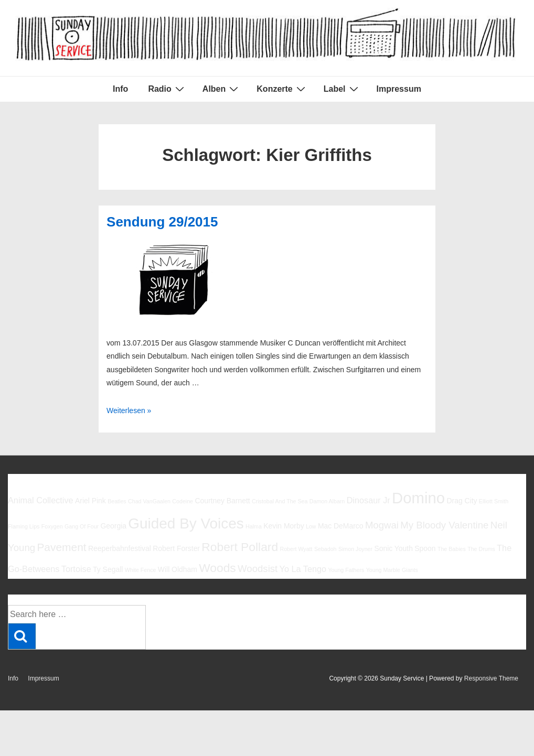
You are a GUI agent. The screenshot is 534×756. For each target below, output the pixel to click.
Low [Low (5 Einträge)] (311, 526)
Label (342, 89)
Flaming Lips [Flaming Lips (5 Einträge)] (24, 526)
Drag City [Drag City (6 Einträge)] (462, 501)
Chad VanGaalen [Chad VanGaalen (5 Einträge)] (149, 501)
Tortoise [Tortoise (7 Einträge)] (76, 569)
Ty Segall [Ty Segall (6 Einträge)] (108, 569)
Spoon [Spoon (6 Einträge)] (425, 548)
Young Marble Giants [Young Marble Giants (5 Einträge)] (392, 570)
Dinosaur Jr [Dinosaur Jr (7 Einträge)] (369, 500)
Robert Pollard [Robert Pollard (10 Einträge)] (240, 547)
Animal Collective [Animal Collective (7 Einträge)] (41, 500)
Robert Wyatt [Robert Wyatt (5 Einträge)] (296, 549)
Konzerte (282, 89)
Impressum (399, 89)
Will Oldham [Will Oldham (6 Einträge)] (178, 569)
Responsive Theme (491, 678)
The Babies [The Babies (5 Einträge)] (452, 549)
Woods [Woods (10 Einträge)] (217, 568)
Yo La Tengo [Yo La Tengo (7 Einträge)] (303, 569)
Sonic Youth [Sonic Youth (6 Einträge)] (393, 548)
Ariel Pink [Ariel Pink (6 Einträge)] (90, 501)
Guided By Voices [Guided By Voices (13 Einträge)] (186, 523)
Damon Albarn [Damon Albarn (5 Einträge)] (327, 501)
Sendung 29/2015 (162, 222)
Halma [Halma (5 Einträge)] (254, 526)
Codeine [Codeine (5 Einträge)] (183, 501)
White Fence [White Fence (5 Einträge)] (141, 570)
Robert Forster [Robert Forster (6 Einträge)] (176, 548)
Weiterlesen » (129, 411)
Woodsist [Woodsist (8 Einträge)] (258, 569)
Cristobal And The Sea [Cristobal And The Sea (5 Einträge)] (280, 501)
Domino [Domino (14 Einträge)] (418, 498)
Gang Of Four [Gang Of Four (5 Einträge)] (82, 526)
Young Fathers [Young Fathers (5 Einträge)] (346, 570)
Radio (167, 89)
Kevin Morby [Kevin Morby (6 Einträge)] (284, 526)
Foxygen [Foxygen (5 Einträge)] (52, 526)
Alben (222, 89)
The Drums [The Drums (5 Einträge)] (481, 549)
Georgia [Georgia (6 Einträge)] (113, 526)
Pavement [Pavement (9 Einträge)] (61, 547)
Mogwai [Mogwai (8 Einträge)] (382, 525)
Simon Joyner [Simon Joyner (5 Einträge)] (355, 549)
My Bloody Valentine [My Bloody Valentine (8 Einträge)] (444, 525)
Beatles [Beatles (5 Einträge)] (117, 501)
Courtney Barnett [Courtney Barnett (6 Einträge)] (222, 501)
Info (120, 89)
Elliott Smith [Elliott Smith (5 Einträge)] (494, 501)
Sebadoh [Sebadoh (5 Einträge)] (325, 549)
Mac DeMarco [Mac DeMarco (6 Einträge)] (341, 526)
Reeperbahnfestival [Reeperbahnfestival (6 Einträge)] (120, 548)
